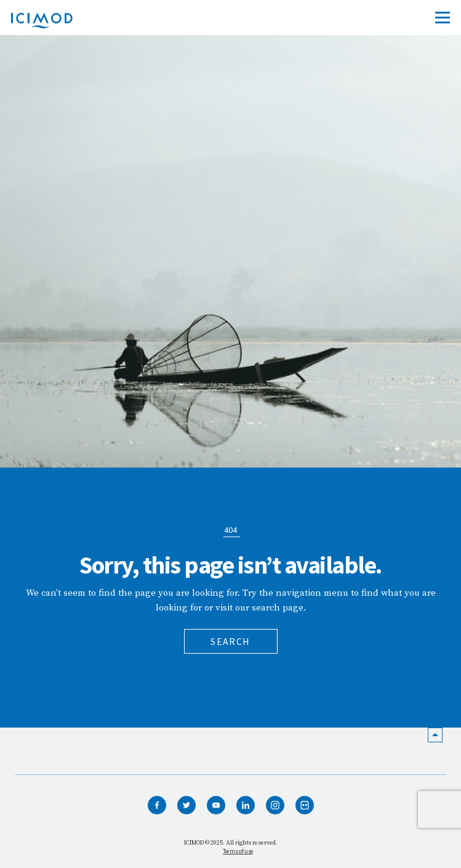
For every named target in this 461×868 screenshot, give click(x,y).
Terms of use (238, 851)
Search (230, 641)
